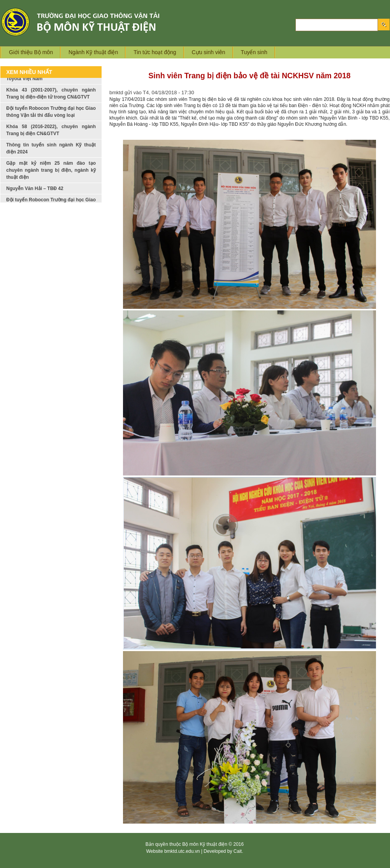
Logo (92, 22)
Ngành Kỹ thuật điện (93, 52)
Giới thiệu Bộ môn (31, 52)
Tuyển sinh (254, 52)
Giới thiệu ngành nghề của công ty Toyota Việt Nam (51, 82)
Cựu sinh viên (209, 52)
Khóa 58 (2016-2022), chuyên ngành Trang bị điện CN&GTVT (51, 137)
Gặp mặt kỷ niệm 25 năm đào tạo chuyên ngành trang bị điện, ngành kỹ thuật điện (51, 177)
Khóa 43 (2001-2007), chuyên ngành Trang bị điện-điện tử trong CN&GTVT (51, 100)
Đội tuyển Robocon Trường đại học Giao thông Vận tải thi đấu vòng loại (51, 118)
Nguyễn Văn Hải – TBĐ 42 (35, 195)
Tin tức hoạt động (155, 52)
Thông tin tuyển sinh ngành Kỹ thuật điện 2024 (51, 155)
